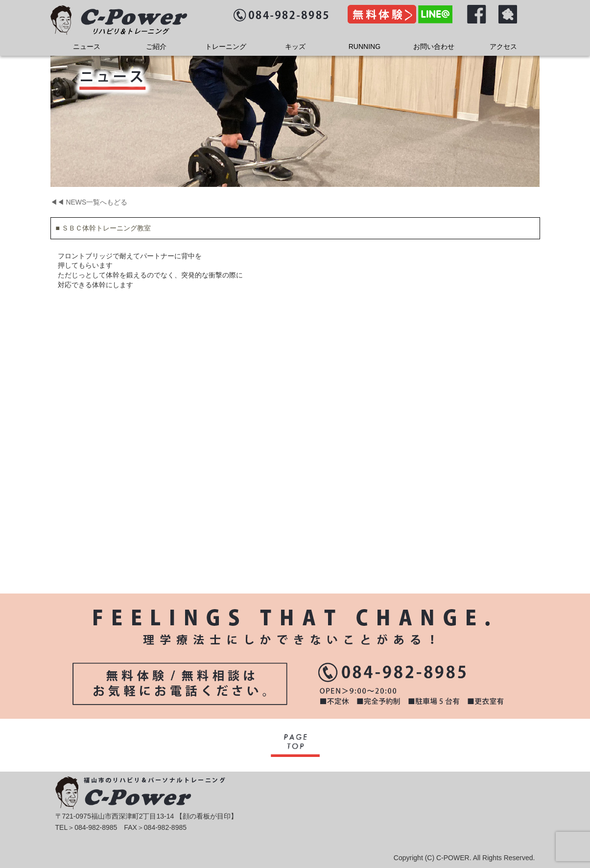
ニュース (87, 46)
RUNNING (365, 46)
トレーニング (226, 46)
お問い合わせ (434, 46)
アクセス (503, 46)
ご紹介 (156, 46)
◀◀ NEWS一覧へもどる (89, 202)
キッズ (295, 46)
